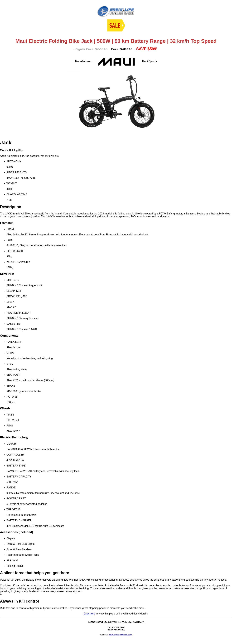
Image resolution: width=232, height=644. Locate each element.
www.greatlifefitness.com (120, 635)
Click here (89, 614)
